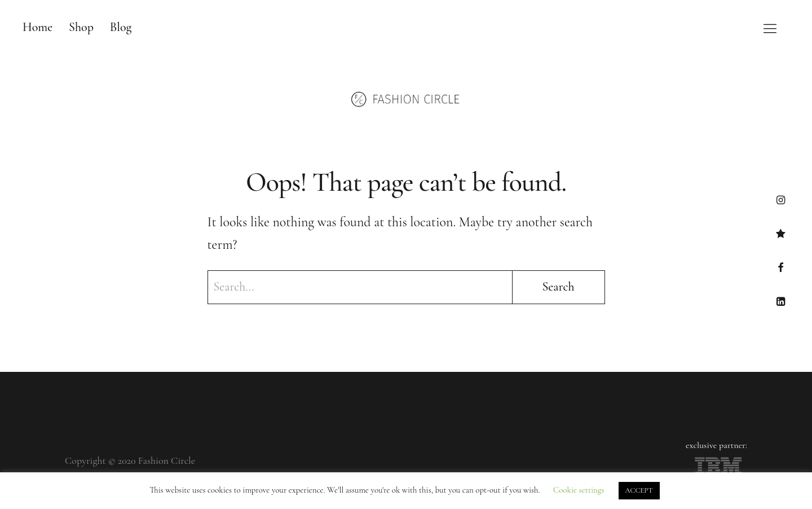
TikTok (781, 233)
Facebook (781, 267)
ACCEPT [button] (639, 490)
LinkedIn (781, 301)
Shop (81, 27)
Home (37, 27)
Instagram (781, 199)
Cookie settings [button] (579, 490)
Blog (121, 27)
